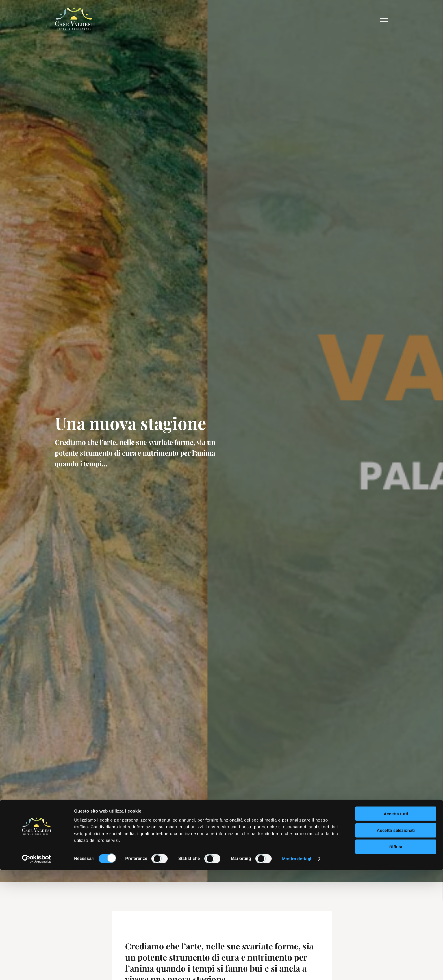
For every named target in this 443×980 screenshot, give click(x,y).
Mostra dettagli (297, 969)
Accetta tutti (396, 924)
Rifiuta (396, 957)
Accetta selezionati (396, 940)
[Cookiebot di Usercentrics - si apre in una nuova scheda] (37, 969)
